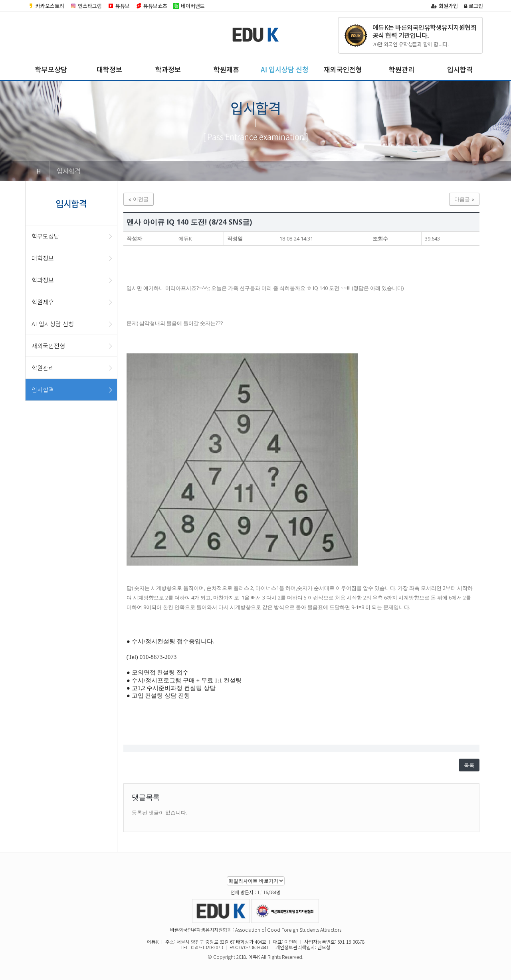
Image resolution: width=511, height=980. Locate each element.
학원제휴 (226, 69)
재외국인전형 (343, 69)
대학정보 (109, 69)
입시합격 (460, 69)
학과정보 (168, 69)
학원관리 (402, 69)
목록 (469, 765)
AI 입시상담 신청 (285, 69)
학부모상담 (51, 69)
